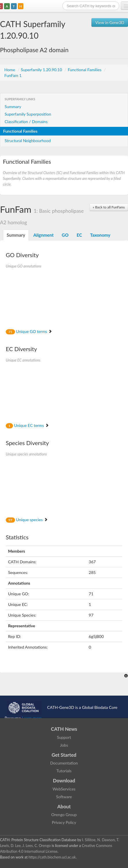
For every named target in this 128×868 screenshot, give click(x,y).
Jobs (64, 745)
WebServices (64, 789)
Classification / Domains (26, 122)
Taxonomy (100, 235)
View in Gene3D (110, 22)
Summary (13, 107)
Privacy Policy (64, 822)
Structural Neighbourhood (28, 141)
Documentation (64, 763)
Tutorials (64, 771)
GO (65, 235)
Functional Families (85, 70)
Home (10, 70)
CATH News (64, 729)
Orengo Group (64, 815)
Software (64, 797)
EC (79, 235)
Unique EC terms (27, 425)
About (64, 806)
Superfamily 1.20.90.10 (42, 70)
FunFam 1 (13, 75)
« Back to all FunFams (109, 207)
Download (64, 781)
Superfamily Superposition (28, 114)
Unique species (27, 520)
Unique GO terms (29, 331)
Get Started (64, 755)
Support (64, 737)
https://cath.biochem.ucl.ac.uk (52, 857)
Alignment (43, 235)
